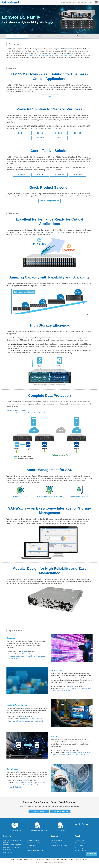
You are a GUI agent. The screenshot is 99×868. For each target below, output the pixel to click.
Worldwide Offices (80, 843)
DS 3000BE (59, 138)
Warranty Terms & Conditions (60, 845)
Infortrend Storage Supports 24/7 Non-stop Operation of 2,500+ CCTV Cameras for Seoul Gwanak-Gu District (27, 785)
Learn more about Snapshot (17, 410)
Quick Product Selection (68, 2)
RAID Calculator (60, 827)
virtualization (40, 55)
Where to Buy (79, 848)
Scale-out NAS (8, 852)
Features (60, 36)
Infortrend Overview (81, 840)
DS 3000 (40, 133)
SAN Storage (7, 850)
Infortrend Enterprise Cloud (35, 850)
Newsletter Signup (80, 850)
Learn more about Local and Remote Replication (24, 413)
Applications (81, 36)
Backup (68, 750)
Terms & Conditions (16, 860)
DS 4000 (21, 133)
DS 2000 (21, 175)
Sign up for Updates (60, 811)
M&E (23, 717)
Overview (17, 36)
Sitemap (84, 860)
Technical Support (56, 840)
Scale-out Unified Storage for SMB (14, 845)
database (32, 55)
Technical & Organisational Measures (56, 860)
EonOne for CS (32, 848)
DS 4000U (49, 96)
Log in (91, 2)
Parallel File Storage (33, 840)
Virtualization (70, 686)
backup (57, 55)
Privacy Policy (29, 860)
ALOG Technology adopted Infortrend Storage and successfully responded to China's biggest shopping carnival (27, 656)
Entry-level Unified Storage (11, 847)
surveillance (68, 55)
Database (24, 652)
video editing (50, 55)
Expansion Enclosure (34, 843)
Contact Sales (39, 811)
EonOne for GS (32, 845)
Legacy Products (74, 860)
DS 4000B (78, 133)
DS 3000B (40, 138)
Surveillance (25, 781)
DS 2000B (59, 175)
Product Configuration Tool (50, 201)
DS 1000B (78, 175)
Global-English (81, 2)
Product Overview (15, 827)
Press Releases (79, 845)
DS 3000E (59, 133)
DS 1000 (40, 175)
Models (39, 36)
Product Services (56, 843)
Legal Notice (39, 860)
